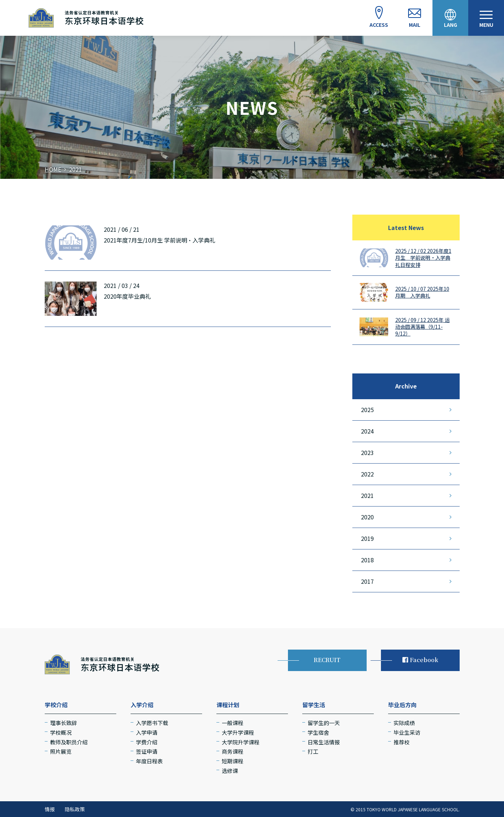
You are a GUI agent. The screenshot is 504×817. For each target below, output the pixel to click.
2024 (367, 431)
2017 (367, 581)
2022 (367, 474)
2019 (367, 538)
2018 (367, 560)
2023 (367, 452)
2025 (367, 410)
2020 (367, 517)
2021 (367, 495)
